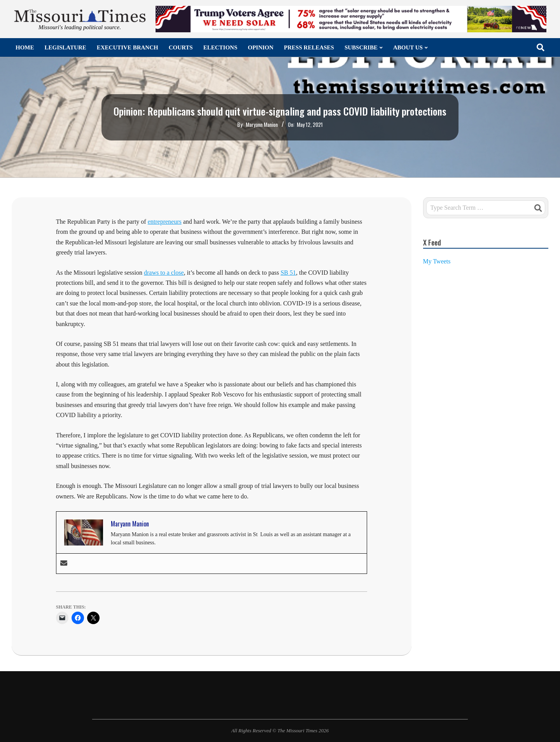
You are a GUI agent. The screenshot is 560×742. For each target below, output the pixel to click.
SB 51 (288, 273)
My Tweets (437, 261)
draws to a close (164, 273)
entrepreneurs (165, 222)
